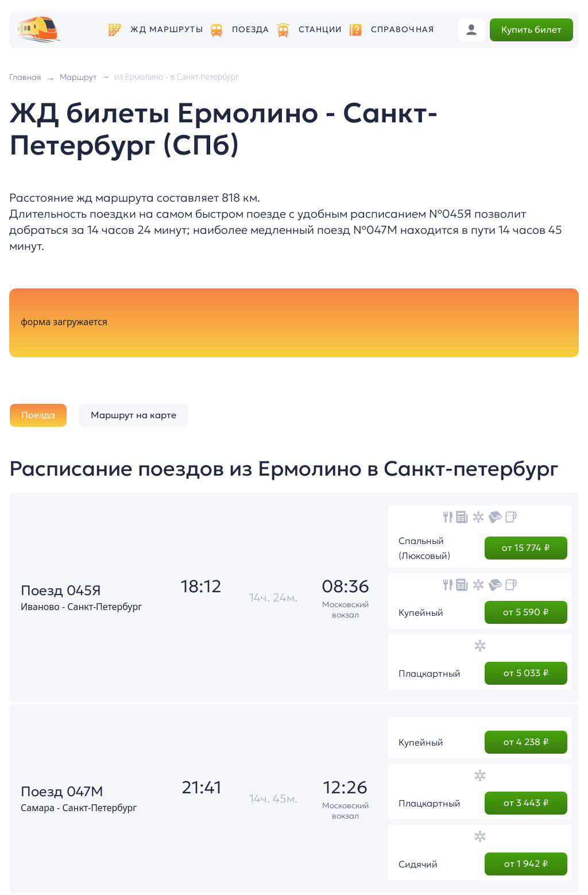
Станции (320, 30)
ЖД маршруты (167, 30)
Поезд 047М (62, 792)
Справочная (403, 30)
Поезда (251, 30)
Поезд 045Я (61, 591)
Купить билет (531, 29)
